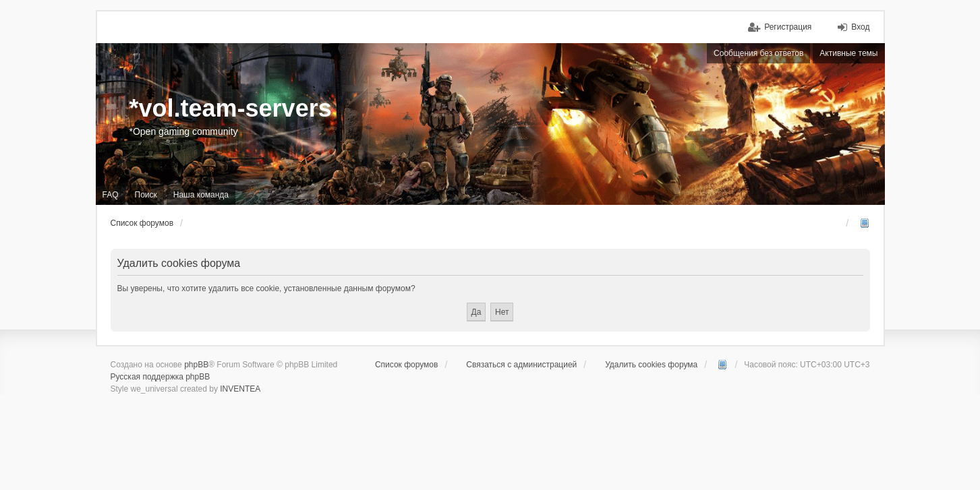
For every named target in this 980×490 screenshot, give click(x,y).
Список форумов (407, 365)
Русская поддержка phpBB (161, 377)
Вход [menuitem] (860, 27)
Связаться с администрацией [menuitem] (521, 365)
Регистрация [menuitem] (788, 27)
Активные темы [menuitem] (848, 53)
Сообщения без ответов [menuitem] (758, 53)
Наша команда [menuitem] (201, 195)
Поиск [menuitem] (146, 195)
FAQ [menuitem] (111, 195)
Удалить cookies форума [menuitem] (651, 365)
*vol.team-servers (231, 108)
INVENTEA (240, 389)
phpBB (196, 365)
